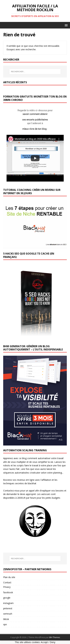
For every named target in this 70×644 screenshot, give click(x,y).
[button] (66, 25)
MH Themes (55, 637)
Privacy (7, 587)
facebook (8, 592)
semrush (8, 614)
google (7, 598)
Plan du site (9, 577)
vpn (5, 624)
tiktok (6, 619)
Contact (7, 582)
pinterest (8, 608)
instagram (8, 603)
